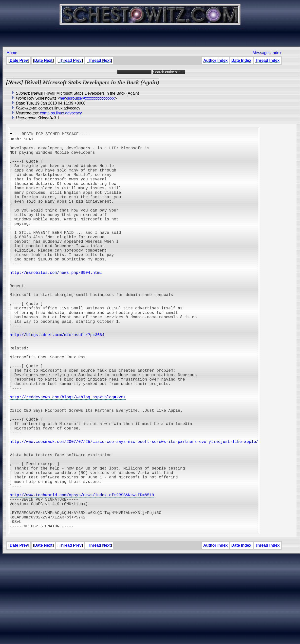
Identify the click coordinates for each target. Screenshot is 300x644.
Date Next (43, 60)
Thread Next (99, 60)
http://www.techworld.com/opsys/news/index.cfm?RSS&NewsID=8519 (82, 575)
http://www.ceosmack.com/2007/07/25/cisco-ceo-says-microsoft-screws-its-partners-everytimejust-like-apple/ (134, 510)
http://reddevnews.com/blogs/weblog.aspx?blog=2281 (68, 455)
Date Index (241, 60)
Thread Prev (70, 60)
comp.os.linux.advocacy (61, 113)
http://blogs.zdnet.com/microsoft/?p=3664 (57, 379)
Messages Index (267, 53)
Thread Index (267, 60)
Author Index (216, 60)
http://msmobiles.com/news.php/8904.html (56, 303)
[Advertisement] (150, 35)
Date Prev (19, 60)
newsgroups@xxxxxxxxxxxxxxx (87, 98)
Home (12, 53)
